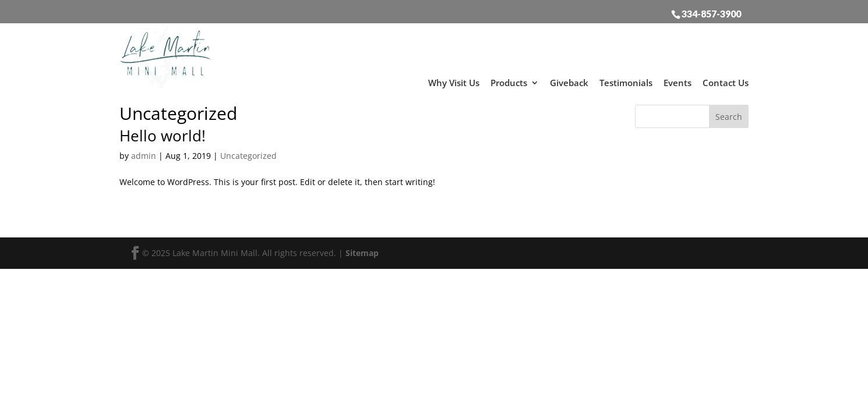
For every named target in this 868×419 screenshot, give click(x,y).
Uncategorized (248, 153)
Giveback (569, 80)
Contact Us (726, 80)
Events (678, 80)
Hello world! (163, 133)
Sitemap (362, 250)
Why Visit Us (454, 80)
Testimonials (626, 80)
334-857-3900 (711, 13)
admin (144, 153)
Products (509, 80)
